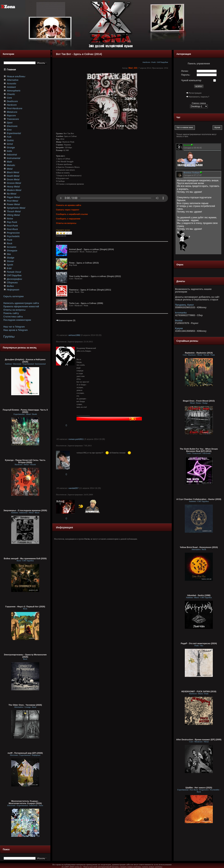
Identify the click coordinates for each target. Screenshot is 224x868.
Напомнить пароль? (199, 97)
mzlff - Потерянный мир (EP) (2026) (25, 753)
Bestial (179, 321)
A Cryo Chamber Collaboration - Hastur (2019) (199, 499)
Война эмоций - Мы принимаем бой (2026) (25, 558)
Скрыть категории (13, 296)
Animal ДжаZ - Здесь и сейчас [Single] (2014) (91, 249)
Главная (11, 70)
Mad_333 (133, 68)
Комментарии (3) (66, 320)
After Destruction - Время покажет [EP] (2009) (199, 740)
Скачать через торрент (68, 210)
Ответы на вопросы (14, 310)
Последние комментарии (17, 320)
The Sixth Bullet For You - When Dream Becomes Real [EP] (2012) (199, 450)
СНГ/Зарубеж (162, 62)
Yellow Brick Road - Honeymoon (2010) (199, 547)
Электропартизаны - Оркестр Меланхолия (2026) (25, 656)
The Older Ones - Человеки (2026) (25, 705)
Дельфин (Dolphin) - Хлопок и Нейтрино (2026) (25, 361)
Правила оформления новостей (21, 307)
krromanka (181, 313)
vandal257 (73, 488)
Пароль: (186, 75)
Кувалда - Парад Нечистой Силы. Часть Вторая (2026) (25, 461)
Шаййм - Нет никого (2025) (199, 788)
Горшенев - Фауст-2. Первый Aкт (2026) (25, 607)
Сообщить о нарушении (68, 219)
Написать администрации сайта (21, 303)
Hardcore (146, 62)
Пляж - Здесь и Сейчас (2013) (84, 263)
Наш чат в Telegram (14, 327)
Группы (9, 337)
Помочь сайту (11, 313)
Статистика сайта (13, 317)
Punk (153, 62)
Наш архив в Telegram (15, 330)
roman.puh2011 (76, 439)
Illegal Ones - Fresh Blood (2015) (199, 401)
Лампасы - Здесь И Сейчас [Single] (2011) (90, 290)
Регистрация (195, 93)
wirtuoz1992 (74, 335)
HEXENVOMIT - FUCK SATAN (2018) (199, 691)
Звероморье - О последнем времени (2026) (25, 510)
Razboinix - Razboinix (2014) (199, 353)
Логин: (185, 71)
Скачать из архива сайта (69, 205)
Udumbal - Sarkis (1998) (199, 595)
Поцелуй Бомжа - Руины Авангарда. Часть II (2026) (25, 411)
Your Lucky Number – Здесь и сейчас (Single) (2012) (95, 276)
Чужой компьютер (191, 80)
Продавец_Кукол (184, 305)
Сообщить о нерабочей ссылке (72, 214)
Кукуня (179, 328)
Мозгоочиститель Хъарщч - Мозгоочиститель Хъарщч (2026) (25, 802)
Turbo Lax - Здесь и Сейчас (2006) (86, 303)
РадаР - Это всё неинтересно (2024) (199, 643)
